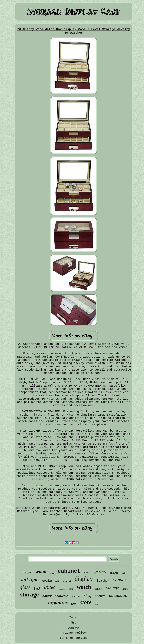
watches (76, 596)
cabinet (69, 571)
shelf (88, 596)
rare (97, 604)
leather (103, 581)
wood (41, 571)
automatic (118, 595)
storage (30, 594)
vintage (112, 588)
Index (74, 618)
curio (71, 589)
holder (47, 596)
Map (74, 623)
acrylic (27, 572)
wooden (47, 581)
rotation (62, 589)
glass (25, 587)
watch (84, 587)
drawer (114, 573)
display (84, 579)
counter (99, 589)
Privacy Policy (74, 633)
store (86, 602)
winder (120, 580)
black (37, 589)
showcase (62, 596)
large (52, 573)
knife (125, 589)
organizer (58, 603)
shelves (100, 596)
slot (57, 581)
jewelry (100, 572)
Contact (74, 628)
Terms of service (74, 638)
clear (87, 572)
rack (74, 604)
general (67, 581)
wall (124, 573)
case (49, 587)
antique (30, 580)
